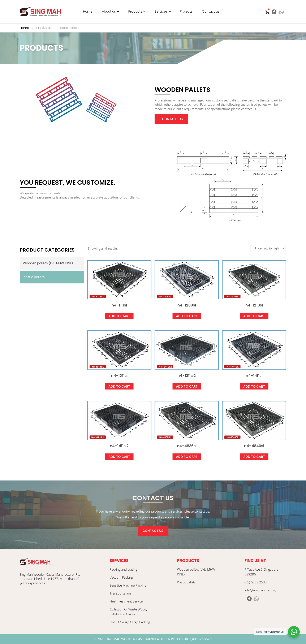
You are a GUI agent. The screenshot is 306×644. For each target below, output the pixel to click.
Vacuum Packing (121, 577)
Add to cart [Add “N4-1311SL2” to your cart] (187, 386)
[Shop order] (268, 249)
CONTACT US (153, 531)
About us (109, 11)
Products (135, 11)
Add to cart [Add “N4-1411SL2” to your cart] (119, 457)
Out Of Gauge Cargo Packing (130, 622)
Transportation (120, 593)
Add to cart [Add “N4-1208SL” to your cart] (187, 316)
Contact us (211, 11)
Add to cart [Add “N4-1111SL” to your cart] (119, 316)
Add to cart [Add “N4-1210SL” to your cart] (254, 316)
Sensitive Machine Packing (128, 585)
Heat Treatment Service (126, 601)
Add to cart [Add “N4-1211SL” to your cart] (119, 386)
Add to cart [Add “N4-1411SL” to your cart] (254, 386)
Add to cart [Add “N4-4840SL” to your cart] (254, 457)
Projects (186, 11)
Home (88, 11)
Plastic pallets (34, 277)
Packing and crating (123, 569)
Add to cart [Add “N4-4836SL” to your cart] (187, 457)
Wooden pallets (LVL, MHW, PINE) (48, 263)
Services (161, 11)
